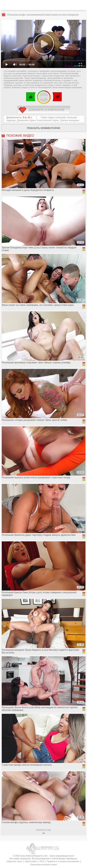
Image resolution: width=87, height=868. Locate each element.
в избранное (44, 110)
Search (81, 5)
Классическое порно (48, 120)
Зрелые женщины (70, 120)
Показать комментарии (43, 128)
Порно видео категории (53, 117)
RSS (42, 861)
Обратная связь (14, 861)
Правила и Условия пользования (63, 861)
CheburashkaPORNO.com (46, 6)
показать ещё (43, 830)
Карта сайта (31, 861)
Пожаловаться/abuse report (44, 865)
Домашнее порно (26, 120)
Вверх (80, 811)
